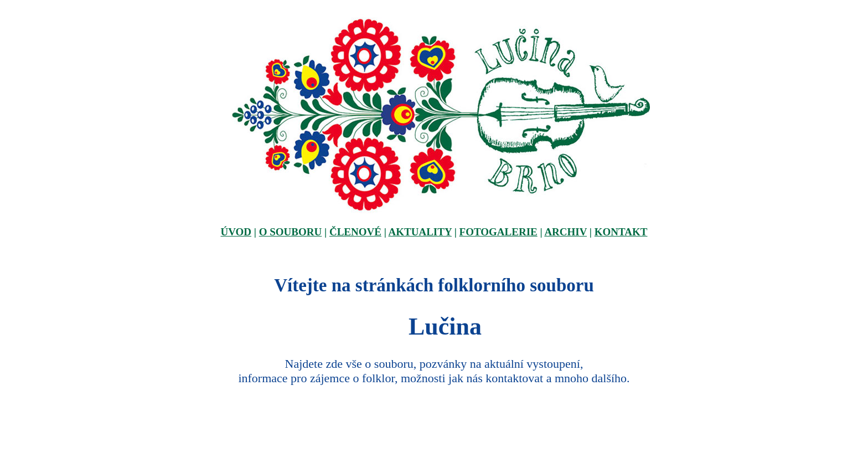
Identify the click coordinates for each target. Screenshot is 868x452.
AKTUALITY (420, 232)
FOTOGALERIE (498, 232)
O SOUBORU (291, 232)
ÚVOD (236, 232)
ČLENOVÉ (355, 232)
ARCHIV (565, 232)
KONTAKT (621, 232)
